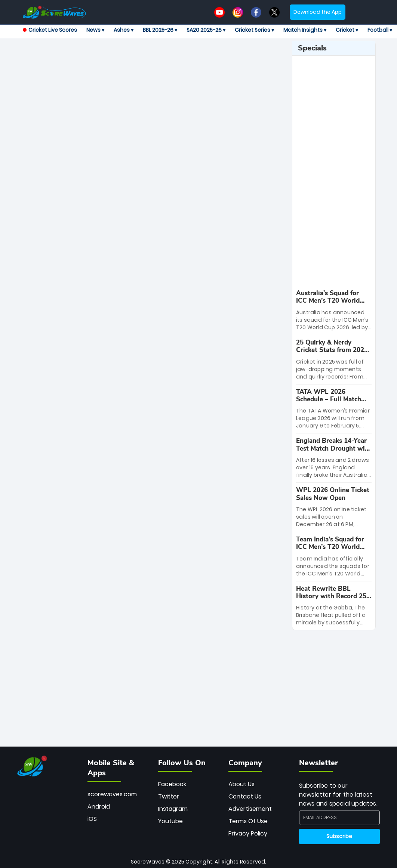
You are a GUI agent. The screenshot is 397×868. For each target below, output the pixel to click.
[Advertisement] (164, 58)
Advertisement (250, 809)
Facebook (172, 784)
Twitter (169, 796)
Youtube (170, 821)
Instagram (173, 809)
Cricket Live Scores (50, 30)
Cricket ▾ (347, 30)
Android (99, 807)
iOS (92, 819)
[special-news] (334, 310)
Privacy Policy (248, 833)
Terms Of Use (248, 821)
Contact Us (245, 796)
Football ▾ (380, 30)
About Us (241, 784)
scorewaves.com (112, 794)
